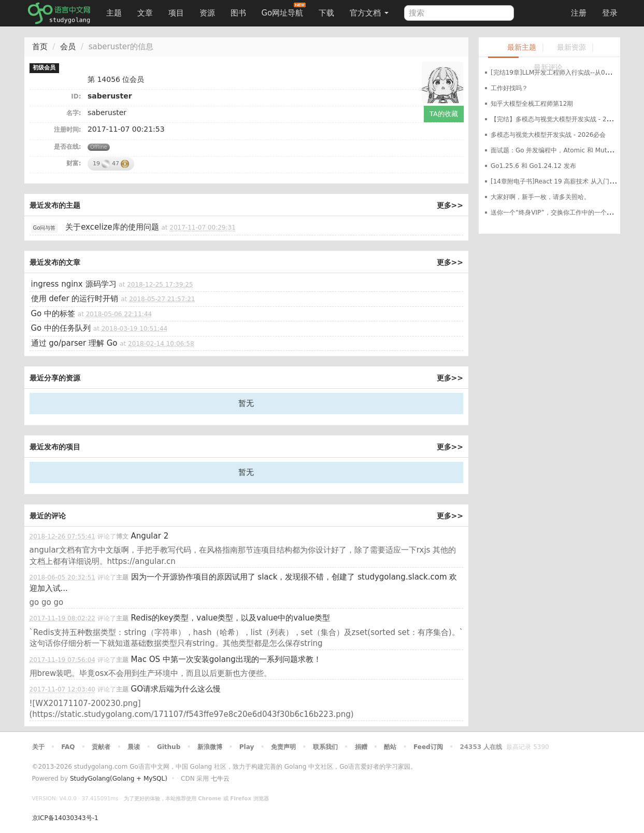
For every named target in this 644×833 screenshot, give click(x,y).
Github (169, 747)
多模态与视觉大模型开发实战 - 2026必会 (548, 135)
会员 (68, 47)
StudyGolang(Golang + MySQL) (119, 779)
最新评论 (548, 68)
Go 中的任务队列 (61, 328)
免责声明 (283, 747)
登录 (610, 13)
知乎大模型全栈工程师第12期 (532, 104)
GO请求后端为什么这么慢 (176, 689)
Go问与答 (45, 228)
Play (247, 747)
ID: (76, 96)
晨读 (134, 747)
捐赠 (361, 747)
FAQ (68, 747)
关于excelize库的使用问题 (112, 227)
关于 (38, 747)
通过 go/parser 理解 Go (74, 343)
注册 (579, 13)
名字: (74, 113)
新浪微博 (210, 747)
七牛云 (220, 779)
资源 (207, 13)
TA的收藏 (444, 114)
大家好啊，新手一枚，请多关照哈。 (540, 197)
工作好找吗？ (509, 88)
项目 (176, 13)
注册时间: (68, 130)
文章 (145, 13)
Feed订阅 (428, 747)
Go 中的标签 (53, 314)
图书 (238, 13)
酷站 (390, 747)
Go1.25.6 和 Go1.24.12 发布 (533, 166)
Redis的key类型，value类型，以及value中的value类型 (231, 618)
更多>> (450, 205)
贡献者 (101, 747)
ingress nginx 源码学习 (74, 284)
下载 (326, 13)
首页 (40, 47)
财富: (74, 163)
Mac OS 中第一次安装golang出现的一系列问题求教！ (226, 659)
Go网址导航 (284, 10)
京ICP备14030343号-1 (65, 818)
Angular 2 (150, 536)
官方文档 (369, 13)
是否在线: (68, 147)
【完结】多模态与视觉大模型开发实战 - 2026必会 (561, 119)
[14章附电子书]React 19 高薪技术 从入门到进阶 (559, 181)
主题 (114, 13)
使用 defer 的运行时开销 (75, 299)
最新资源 (571, 47)
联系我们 (325, 747)
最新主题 (522, 47)
